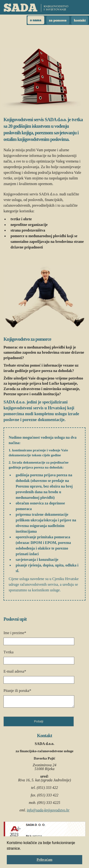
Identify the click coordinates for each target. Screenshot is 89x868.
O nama (36, 20)
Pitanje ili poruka (17, 691)
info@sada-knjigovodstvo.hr (48, 810)
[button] (23, 849)
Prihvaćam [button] (44, 860)
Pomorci (58, 20)
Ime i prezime (15, 633)
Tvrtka (9, 652)
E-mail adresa (15, 671)
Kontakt (80, 20)
